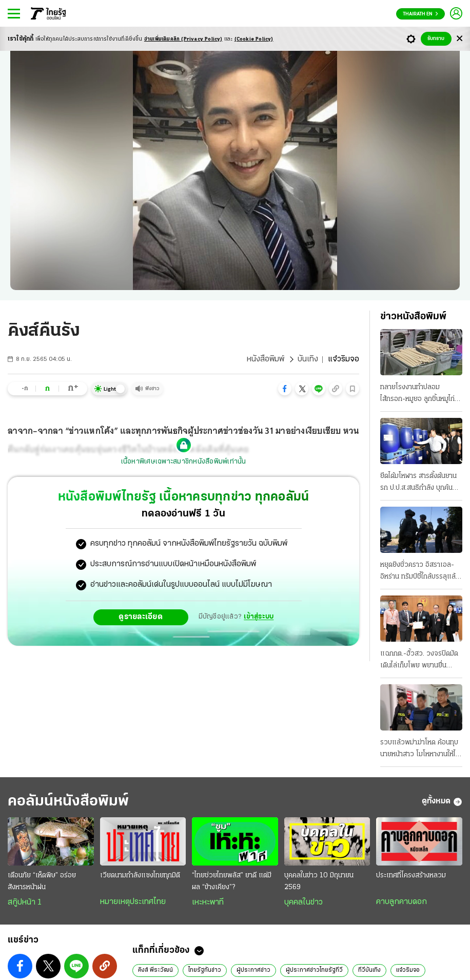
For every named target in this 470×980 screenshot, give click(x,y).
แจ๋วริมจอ (408, 970)
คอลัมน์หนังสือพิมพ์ (68, 802)
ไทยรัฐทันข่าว (205, 970)
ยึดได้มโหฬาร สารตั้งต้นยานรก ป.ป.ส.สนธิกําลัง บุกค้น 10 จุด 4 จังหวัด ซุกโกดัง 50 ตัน (418, 483)
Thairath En (420, 14)
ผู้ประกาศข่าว (253, 970)
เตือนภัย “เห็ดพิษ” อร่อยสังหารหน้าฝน (42, 881)
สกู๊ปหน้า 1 (25, 902)
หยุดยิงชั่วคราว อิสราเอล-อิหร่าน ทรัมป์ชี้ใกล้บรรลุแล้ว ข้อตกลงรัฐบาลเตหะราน (420, 572)
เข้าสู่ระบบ (259, 617)
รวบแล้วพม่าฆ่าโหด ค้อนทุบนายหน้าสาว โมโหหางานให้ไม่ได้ (420, 750)
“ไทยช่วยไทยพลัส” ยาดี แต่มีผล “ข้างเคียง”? (232, 881)
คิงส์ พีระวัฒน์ (155, 970)
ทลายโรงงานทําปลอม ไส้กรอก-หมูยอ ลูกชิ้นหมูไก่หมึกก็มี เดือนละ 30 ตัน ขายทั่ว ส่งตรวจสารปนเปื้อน (419, 394)
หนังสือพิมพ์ (266, 359)
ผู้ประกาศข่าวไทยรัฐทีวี (314, 970)
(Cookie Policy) (254, 39)
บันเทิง (308, 359)
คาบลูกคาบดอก (402, 902)
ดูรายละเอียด (141, 617)
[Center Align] (459, 39)
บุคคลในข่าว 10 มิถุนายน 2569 (319, 881)
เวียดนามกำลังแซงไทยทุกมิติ (140, 876)
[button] (285, 389)
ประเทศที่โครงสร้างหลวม (411, 876)
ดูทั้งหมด (442, 802)
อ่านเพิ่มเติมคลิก (183, 39)
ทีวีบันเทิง (369, 970)
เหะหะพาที (208, 902)
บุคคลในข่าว (303, 902)
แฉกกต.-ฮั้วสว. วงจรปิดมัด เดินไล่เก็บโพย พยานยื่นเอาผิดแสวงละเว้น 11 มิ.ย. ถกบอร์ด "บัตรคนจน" (419, 661)
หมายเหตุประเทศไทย (133, 902)
